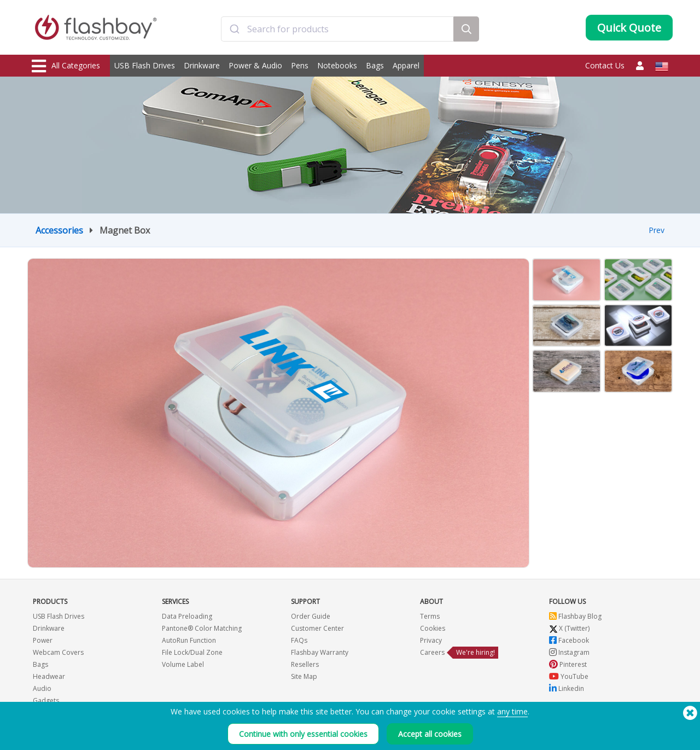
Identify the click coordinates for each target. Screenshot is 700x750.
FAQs (299, 640)
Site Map (304, 676)
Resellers (305, 664)
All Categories (66, 66)
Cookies (433, 628)
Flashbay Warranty (320, 652)
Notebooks (337, 65)
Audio (42, 688)
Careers (432, 652)
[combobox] (337, 29)
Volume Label (183, 664)
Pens (300, 65)
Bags (375, 65)
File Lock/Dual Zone (192, 652)
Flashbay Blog (575, 616)
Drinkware (202, 65)
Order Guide (311, 616)
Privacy (431, 640)
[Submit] (234, 29)
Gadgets (46, 700)
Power (43, 640)
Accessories (59, 230)
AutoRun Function (189, 640)
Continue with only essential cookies (303, 734)
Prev (657, 230)
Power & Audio (255, 65)
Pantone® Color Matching (202, 628)
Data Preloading (187, 616)
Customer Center (317, 628)
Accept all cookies (430, 734)
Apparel (406, 65)
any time (512, 711)
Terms (430, 616)
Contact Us (605, 65)
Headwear (49, 676)
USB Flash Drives (145, 65)
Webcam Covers (58, 652)
